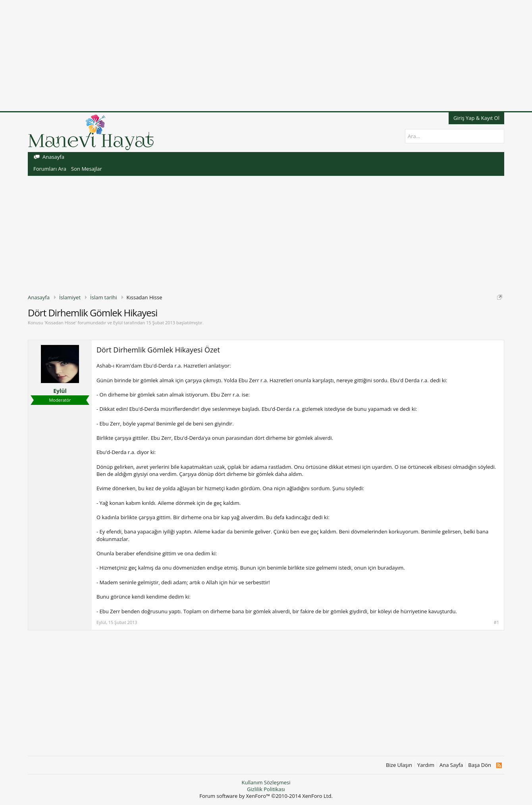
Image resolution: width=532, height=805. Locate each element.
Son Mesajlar (87, 169)
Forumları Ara (50, 169)
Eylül (118, 323)
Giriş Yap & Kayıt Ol (476, 118)
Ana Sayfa (451, 765)
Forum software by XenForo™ (266, 796)
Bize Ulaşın (399, 765)
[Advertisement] (238, 56)
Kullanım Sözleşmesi (266, 782)
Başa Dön (480, 765)
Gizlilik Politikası (266, 789)
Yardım (426, 765)
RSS (499, 765)
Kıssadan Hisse (60, 323)
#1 (496, 622)
